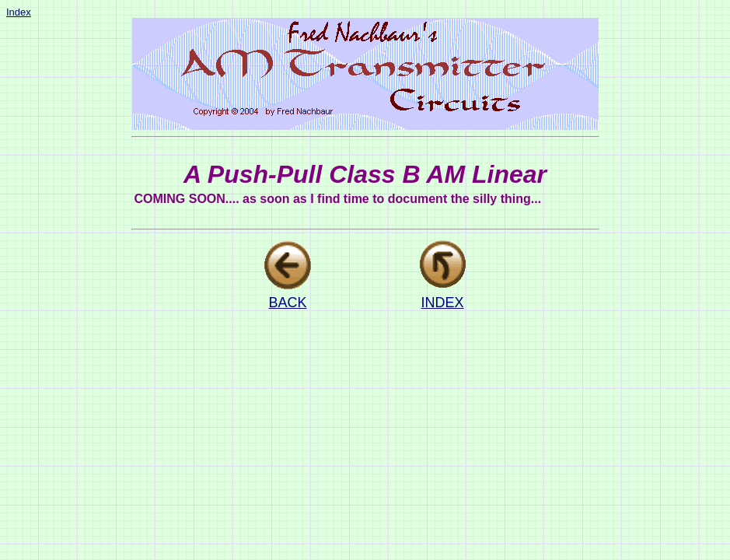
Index (19, 12)
